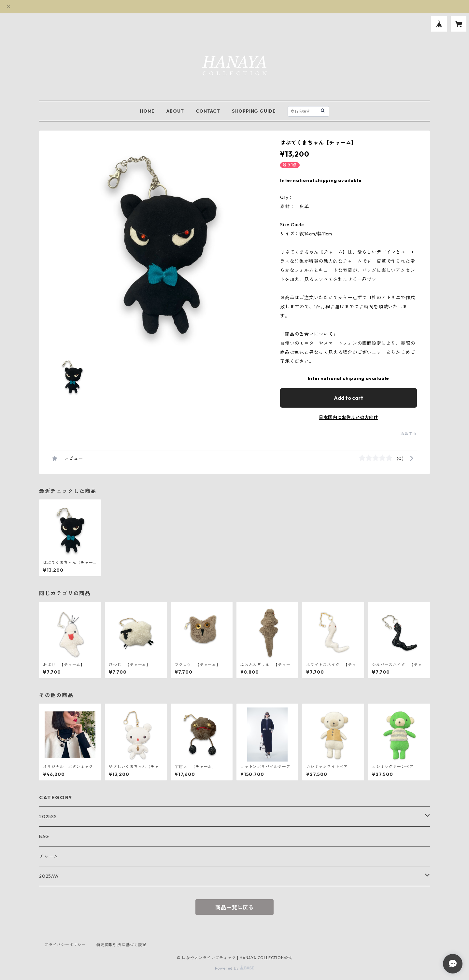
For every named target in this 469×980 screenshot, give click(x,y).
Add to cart (348, 398)
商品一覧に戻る (234, 907)
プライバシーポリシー (65, 945)
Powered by (235, 968)
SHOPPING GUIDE (254, 111)
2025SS (48, 817)
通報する (409, 434)
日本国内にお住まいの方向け (348, 417)
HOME (147, 111)
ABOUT (175, 111)
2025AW (49, 876)
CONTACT (208, 111)
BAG (44, 836)
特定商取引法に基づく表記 (121, 945)
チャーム (49, 856)
